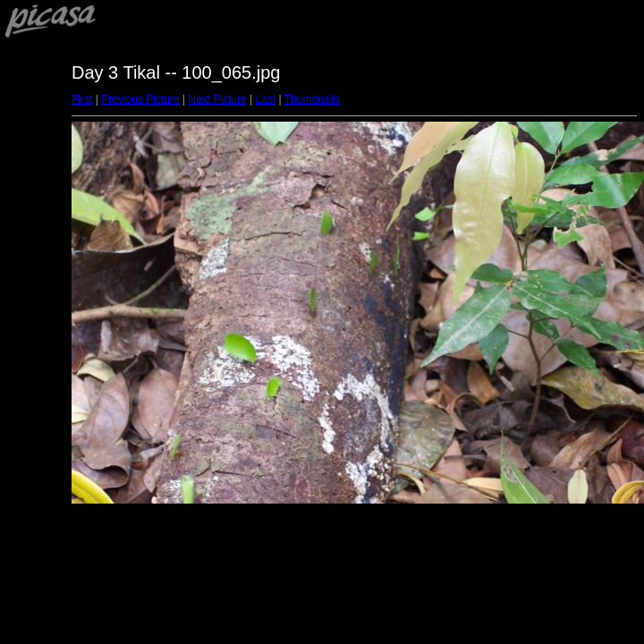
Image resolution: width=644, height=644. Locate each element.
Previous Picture (140, 99)
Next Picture (217, 99)
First (82, 99)
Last (265, 99)
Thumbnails (312, 99)
